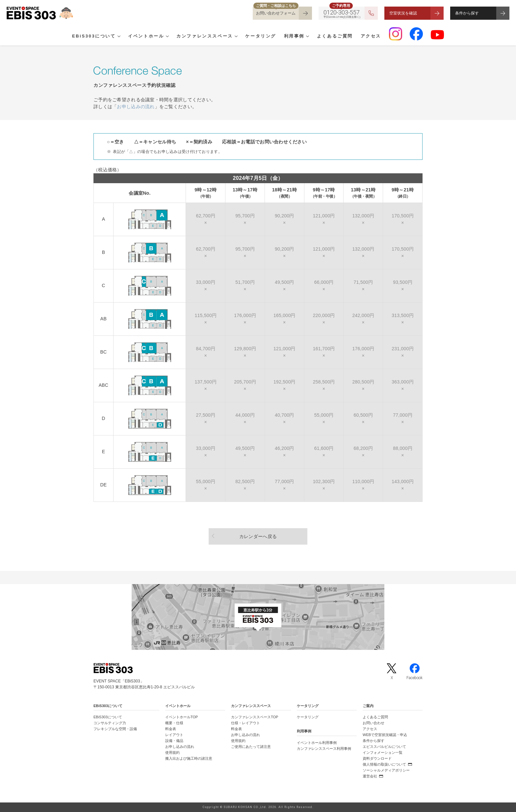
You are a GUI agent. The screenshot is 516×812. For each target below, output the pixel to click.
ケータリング (261, 37)
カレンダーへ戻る (258, 536)
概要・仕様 (174, 723)
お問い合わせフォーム (276, 13)
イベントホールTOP (181, 717)
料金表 (171, 729)
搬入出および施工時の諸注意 (189, 758)
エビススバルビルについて (384, 747)
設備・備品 (174, 741)
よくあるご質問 (335, 37)
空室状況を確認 (403, 13)
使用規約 (172, 752)
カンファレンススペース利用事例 (324, 749)
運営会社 (370, 776)
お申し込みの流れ (136, 107)
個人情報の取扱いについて (384, 764)
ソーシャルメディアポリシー (386, 770)
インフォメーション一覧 (383, 752)
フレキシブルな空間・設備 (115, 729)
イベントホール (146, 37)
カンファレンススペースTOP (255, 717)
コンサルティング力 (110, 723)
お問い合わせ (374, 723)
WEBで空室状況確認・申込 (385, 735)
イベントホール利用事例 (317, 743)
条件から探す (467, 13)
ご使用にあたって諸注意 (251, 747)
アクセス (371, 37)
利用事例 (294, 37)
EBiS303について (94, 37)
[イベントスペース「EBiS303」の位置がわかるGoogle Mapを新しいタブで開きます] (258, 617)
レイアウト (174, 735)
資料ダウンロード (377, 758)
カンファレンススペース (205, 37)
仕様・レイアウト (245, 723)
